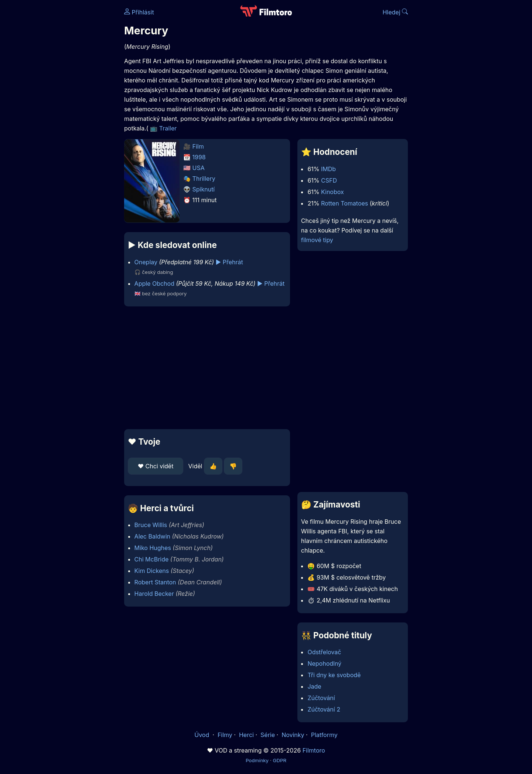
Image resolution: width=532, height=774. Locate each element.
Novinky (293, 735)
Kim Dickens (152, 571)
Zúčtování (321, 698)
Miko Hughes (153, 548)
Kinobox (332, 192)
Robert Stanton (155, 582)
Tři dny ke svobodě (334, 675)
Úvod (202, 735)
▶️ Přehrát (229, 262)
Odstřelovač (324, 652)
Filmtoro (314, 750)
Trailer (168, 128)
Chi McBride (152, 559)
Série (268, 735)
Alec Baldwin (152, 536)
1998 (199, 157)
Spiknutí (204, 189)
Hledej (395, 12)
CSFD (329, 180)
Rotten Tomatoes (345, 203)
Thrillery (204, 179)
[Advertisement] (71, 114)
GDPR (279, 760)
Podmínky (257, 760)
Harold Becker (154, 594)
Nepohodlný (324, 663)
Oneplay (146, 262)
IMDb (328, 169)
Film (198, 146)
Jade (314, 686)
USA (199, 168)
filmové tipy (317, 240)
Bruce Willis (151, 525)
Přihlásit (139, 12)
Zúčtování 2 (324, 709)
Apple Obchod (154, 284)
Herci (246, 735)
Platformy (324, 735)
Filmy (225, 735)
